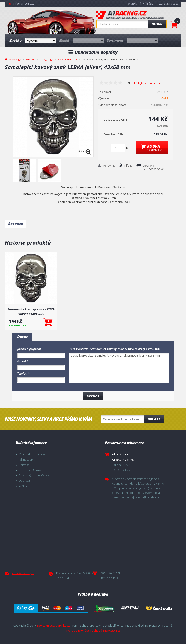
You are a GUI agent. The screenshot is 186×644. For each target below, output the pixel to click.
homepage (15, 59)
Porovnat (109, 166)
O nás (23, 486)
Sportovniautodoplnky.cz (53, 625)
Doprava (24, 480)
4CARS (164, 98)
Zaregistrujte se (169, 4)
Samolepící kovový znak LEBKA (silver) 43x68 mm (31, 311)
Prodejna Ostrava (30, 470)
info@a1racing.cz (24, 4)
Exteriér (30, 59)
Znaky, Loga (46, 59)
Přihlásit (148, 4)
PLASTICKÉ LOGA (67, 59)
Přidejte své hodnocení (148, 83)
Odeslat (154, 419)
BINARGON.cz (112, 630)
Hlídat (128, 166)
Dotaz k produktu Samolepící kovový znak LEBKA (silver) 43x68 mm (119, 368)
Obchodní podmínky (32, 454)
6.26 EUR (162, 126)
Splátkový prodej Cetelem (36, 475)
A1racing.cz (130, 15)
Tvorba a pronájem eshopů (84, 630)
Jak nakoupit (27, 460)
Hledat (157, 24)
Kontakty (24, 465)
